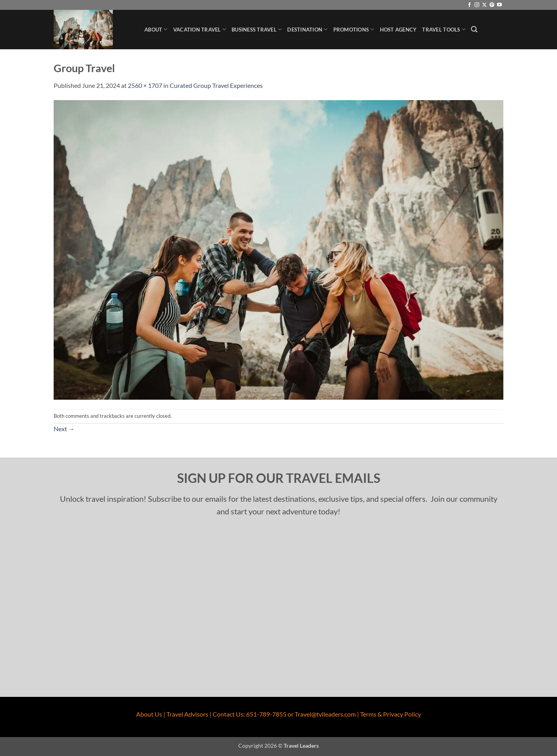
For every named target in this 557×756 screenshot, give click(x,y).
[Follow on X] (484, 5)
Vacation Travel (200, 29)
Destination (307, 29)
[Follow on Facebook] (469, 5)
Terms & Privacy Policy (391, 714)
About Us (149, 714)
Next (64, 429)
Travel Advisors (187, 714)
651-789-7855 (266, 714)
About (156, 29)
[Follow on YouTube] (499, 5)
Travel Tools (444, 29)
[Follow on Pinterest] (492, 5)
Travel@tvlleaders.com (325, 714)
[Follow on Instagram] (477, 5)
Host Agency (398, 30)
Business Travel (257, 29)
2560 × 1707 (145, 85)
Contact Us (228, 714)
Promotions (354, 29)
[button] (474, 29)
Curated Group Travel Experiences (216, 85)
